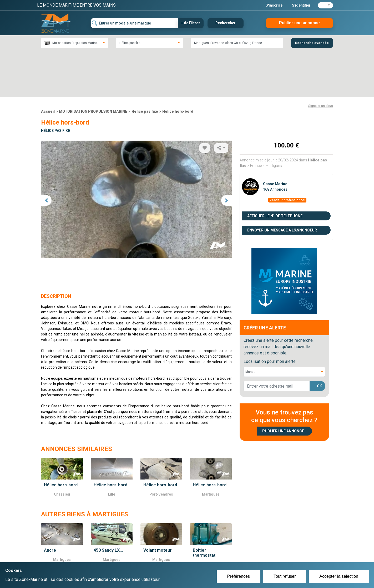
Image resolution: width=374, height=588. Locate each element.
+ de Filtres (191, 23)
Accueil (48, 65)
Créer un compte (162, 551)
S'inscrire (274, 5)
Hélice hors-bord (178, 65)
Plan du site (257, 551)
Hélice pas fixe (145, 65)
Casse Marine (275, 137)
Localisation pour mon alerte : (271, 315)
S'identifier (301, 5)
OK (319, 340)
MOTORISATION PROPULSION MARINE (93, 65)
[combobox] (75, 43)
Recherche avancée (312, 43)
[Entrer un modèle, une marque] (135, 23)
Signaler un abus (321, 60)
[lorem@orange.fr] (277, 340)
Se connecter (159, 557)
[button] (325, 5)
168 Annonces (275, 143)
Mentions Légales (263, 557)
